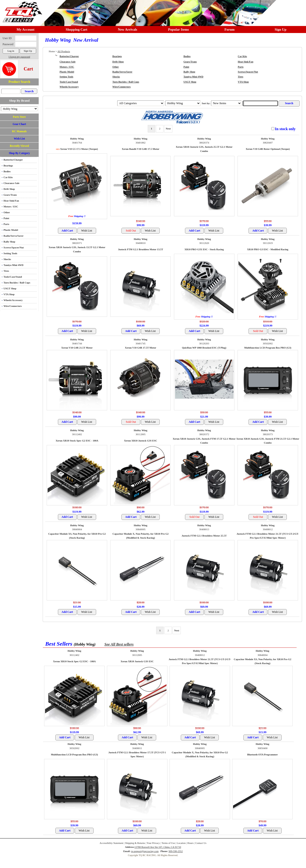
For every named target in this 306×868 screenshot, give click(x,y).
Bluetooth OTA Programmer (262, 755)
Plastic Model (11, 230)
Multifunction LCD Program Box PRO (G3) (268, 348)
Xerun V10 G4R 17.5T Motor (141, 348)
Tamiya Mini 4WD (13, 265)
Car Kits (8, 177)
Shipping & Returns (135, 843)
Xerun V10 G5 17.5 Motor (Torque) (79, 149)
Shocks (7, 259)
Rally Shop (9, 242)
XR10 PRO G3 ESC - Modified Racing (268, 249)
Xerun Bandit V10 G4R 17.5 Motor (140, 149)
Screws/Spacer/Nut (14, 248)
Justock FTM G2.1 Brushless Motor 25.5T (204, 536)
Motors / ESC (11, 207)
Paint (6, 218)
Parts (6, 224)
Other (7, 212)
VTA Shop (9, 294)
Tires (6, 271)
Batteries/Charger (13, 160)
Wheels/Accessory (13, 300)
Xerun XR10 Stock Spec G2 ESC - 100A (77, 441)
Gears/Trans (10, 195)
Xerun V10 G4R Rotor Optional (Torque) (268, 149)
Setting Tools (10, 253)
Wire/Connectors (13, 306)
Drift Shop (9, 189)
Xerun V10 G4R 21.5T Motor (77, 348)
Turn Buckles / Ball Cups (17, 283)
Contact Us (201, 843)
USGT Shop (10, 289)
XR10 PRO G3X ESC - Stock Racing (204, 249)
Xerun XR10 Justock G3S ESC (141, 441)
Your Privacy (153, 843)
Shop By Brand (19, 101)
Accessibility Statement (111, 843)
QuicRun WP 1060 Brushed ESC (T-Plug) (204, 348)
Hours (190, 843)
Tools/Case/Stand (13, 277)
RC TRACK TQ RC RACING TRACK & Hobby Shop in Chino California (21, 10)
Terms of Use (168, 843)
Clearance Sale (11, 183)
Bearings (8, 166)
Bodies (7, 171)
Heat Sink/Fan (11, 201)
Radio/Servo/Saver (13, 236)
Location (181, 843)
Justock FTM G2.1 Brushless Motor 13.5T (140, 249)
